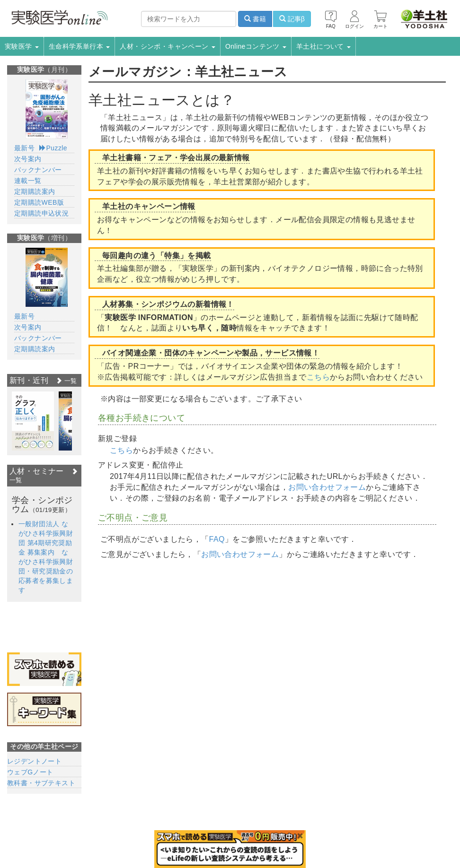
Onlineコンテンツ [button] (256, 46)
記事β (292, 19)
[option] (33, 421)
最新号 (24, 148)
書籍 (255, 19)
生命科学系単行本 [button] (80, 46)
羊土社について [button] (323, 46)
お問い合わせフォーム (327, 487)
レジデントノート (34, 761)
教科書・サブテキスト (41, 783)
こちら (318, 377)
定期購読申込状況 (41, 213)
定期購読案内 (35, 191)
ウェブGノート (30, 772)
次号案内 (28, 159)
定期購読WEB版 (39, 202)
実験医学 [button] (22, 46)
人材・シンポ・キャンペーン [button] (168, 46)
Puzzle (53, 148)
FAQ (217, 539)
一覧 (66, 381)
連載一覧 (28, 181)
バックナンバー (38, 170)
